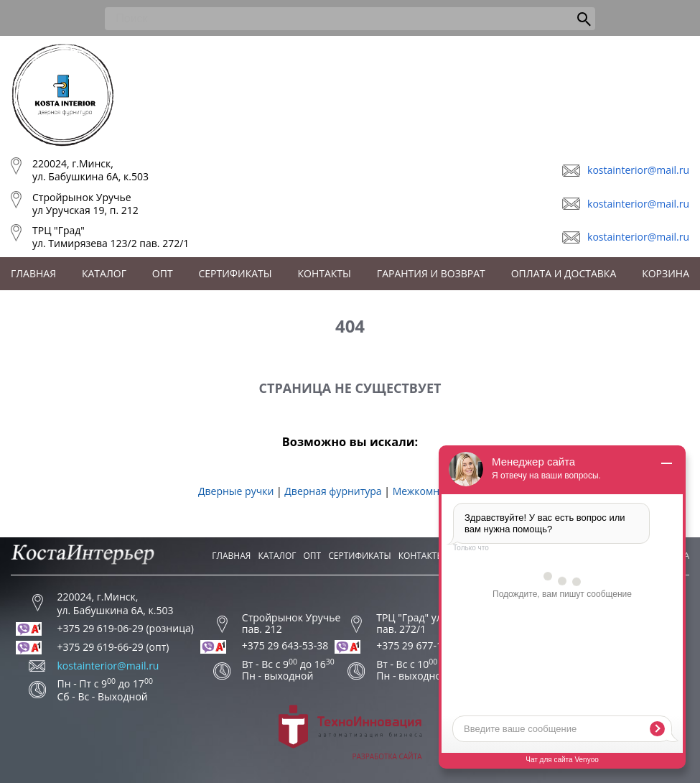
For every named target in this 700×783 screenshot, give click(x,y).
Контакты (325, 273)
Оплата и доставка (564, 273)
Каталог (104, 273)
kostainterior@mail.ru (638, 170)
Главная (33, 273)
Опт (163, 273)
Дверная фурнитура (333, 491)
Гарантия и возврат (431, 273)
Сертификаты (235, 273)
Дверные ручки (236, 491)
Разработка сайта (350, 733)
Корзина (666, 273)
